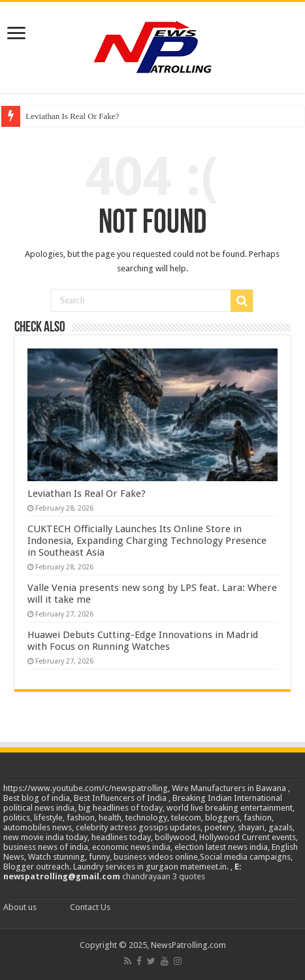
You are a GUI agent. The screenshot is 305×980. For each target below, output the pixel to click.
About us (20, 907)
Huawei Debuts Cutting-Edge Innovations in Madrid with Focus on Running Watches (143, 641)
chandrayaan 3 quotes (164, 876)
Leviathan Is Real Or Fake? (72, 116)
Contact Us (90, 907)
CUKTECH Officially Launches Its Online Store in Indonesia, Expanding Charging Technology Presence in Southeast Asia (147, 541)
